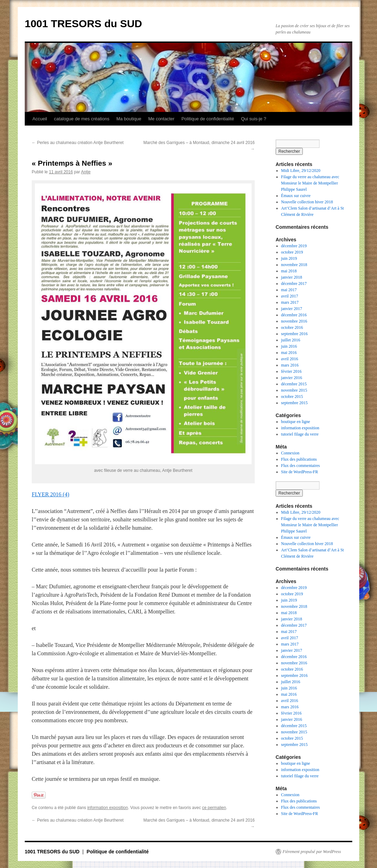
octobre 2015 (292, 397)
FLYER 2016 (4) (51, 494)
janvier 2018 (292, 277)
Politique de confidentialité (208, 119)
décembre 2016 (294, 315)
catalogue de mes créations (82, 119)
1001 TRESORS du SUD (83, 24)
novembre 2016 (294, 321)
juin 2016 (289, 346)
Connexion (290, 453)
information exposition (107, 808)
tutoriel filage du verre (300, 434)
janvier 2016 (292, 378)
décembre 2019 (294, 246)
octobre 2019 (292, 252)
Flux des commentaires (301, 466)
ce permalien (214, 808)
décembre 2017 (294, 284)
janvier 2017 (292, 309)
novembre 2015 (294, 390)
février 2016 (291, 371)
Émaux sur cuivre (296, 196)
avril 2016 (290, 359)
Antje (86, 172)
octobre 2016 (292, 327)
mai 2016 (289, 353)
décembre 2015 (294, 384)
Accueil (40, 119)
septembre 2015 (294, 403)
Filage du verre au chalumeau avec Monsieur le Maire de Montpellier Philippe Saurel (310, 183)
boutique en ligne (296, 422)
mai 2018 (289, 271)
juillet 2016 (291, 340)
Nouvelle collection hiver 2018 (307, 202)
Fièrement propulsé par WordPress (312, 852)
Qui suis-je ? (254, 119)
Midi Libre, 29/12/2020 (301, 171)
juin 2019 (289, 258)
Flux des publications (299, 459)
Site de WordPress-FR (300, 472)
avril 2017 (290, 296)
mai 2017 (289, 290)
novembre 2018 (294, 265)
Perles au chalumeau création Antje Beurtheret (78, 143)
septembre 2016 (294, 334)
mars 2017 (290, 302)
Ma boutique (129, 119)
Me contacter (161, 119)
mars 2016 (290, 365)
